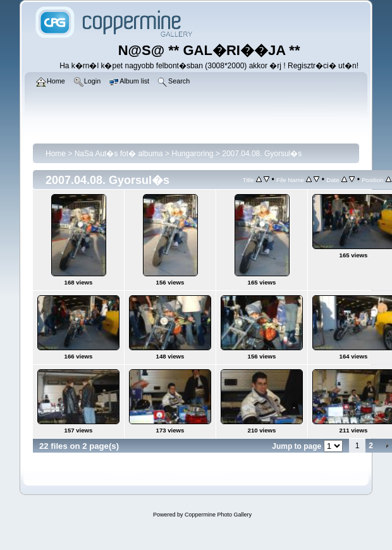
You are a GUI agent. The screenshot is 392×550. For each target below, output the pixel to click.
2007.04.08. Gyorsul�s (262, 154)
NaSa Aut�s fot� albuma (119, 154)
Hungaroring (192, 154)
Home (56, 154)
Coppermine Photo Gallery (218, 515)
